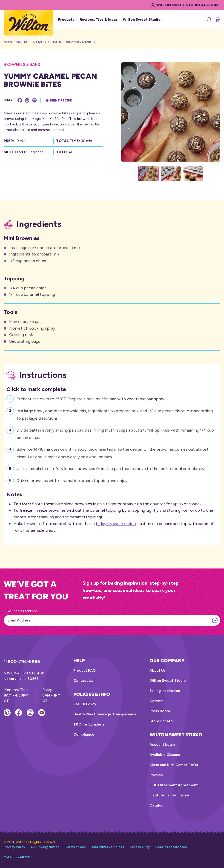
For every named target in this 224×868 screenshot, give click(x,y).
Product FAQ (85, 670)
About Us (158, 670)
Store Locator (162, 721)
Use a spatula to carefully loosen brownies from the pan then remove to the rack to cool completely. (111, 468)
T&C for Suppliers (89, 724)
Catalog (157, 805)
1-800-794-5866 (22, 662)
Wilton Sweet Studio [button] (143, 19)
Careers (157, 701)
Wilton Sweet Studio (168, 681)
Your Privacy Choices (108, 847)
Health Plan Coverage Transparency (105, 714)
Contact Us (83, 681)
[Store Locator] (218, 20)
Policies (156, 775)
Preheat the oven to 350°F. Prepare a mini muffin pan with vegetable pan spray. (91, 398)
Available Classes (165, 755)
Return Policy (85, 704)
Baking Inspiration (165, 691)
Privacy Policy (14, 847)
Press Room (160, 711)
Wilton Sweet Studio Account (186, 5)
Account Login (162, 745)
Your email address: (23, 611)
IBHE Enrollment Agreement (174, 785)
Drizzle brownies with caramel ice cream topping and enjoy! (73, 480)
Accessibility (140, 847)
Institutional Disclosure (169, 795)
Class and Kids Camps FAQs (174, 765)
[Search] (209, 20)
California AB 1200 (18, 857)
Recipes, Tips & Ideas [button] (100, 19)
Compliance (84, 734)
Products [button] (68, 19)
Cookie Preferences (171, 847)
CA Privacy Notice (45, 847)
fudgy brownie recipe (116, 524)
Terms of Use (75, 847)
